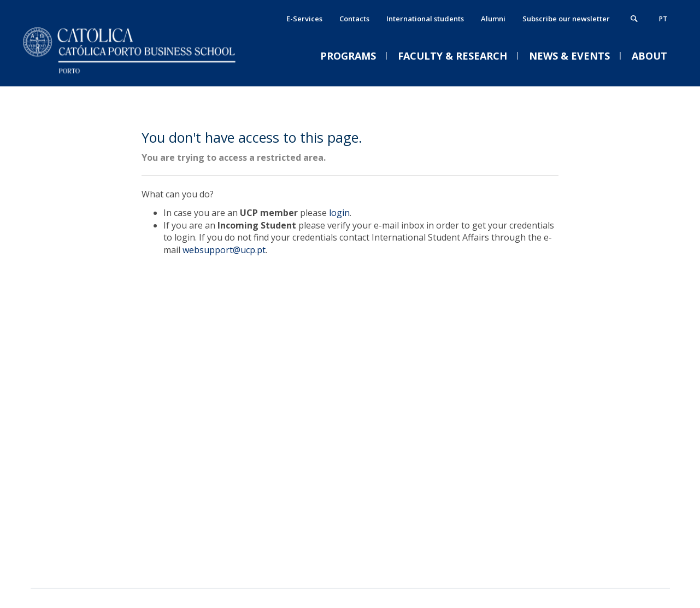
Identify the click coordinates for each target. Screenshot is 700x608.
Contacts (354, 19)
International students (425, 19)
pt (663, 19)
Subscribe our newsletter (566, 19)
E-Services (304, 19)
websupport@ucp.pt (224, 250)
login (339, 213)
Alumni (493, 19)
